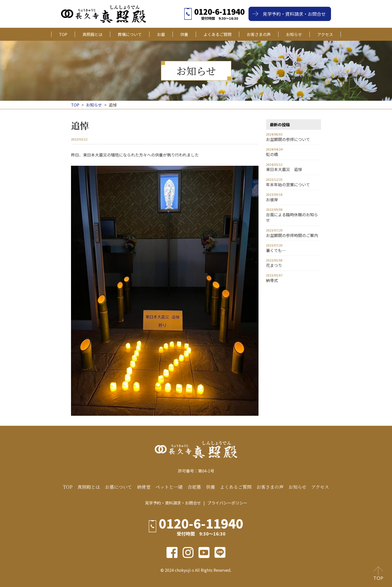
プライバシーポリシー (227, 503)
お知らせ (294, 34)
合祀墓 (194, 487)
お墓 (161, 34)
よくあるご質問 (217, 34)
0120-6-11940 (219, 11)
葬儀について (130, 34)
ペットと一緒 (169, 487)
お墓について (118, 487)
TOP (63, 34)
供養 (184, 34)
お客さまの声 (259, 34)
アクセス (325, 34)
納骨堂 (144, 487)
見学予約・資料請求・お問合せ (294, 14)
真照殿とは (92, 34)
